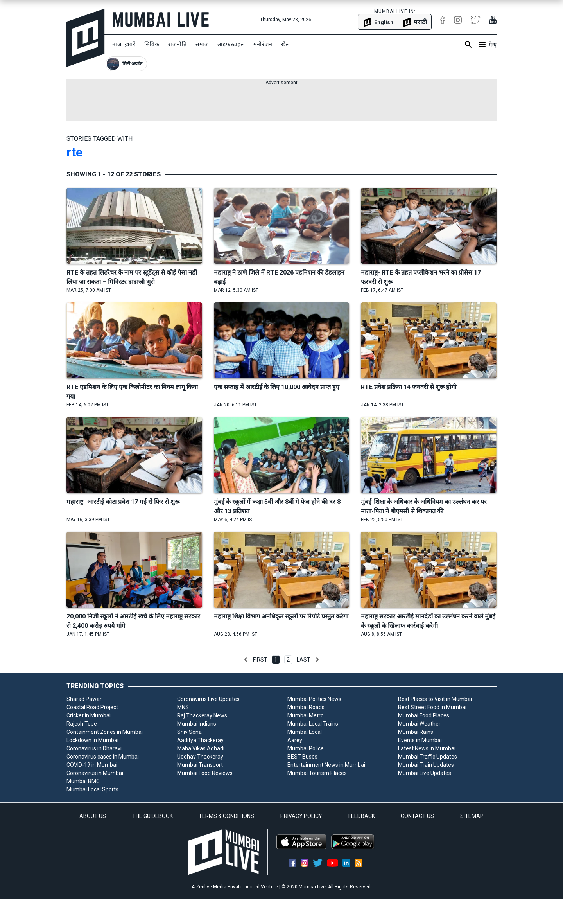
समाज (202, 44)
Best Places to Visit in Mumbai (435, 699)
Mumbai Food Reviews (205, 773)
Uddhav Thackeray (200, 757)
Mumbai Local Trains (313, 724)
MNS (183, 707)
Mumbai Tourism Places (317, 773)
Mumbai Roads (306, 707)
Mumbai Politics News (314, 699)
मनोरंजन (263, 44)
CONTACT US (417, 816)
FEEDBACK (362, 816)
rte (74, 152)
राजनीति (178, 44)
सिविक (152, 44)
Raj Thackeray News (202, 715)
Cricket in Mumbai (89, 715)
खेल (285, 44)
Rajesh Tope (82, 724)
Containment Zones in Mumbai (105, 732)
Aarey (295, 740)
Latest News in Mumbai (427, 748)
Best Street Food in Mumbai (432, 707)
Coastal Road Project (92, 707)
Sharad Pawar (84, 699)
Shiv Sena (189, 732)
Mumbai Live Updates (425, 773)
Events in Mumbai (420, 740)
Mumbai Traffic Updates (428, 757)
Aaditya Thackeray (200, 740)
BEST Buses (302, 757)
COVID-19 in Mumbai (92, 765)
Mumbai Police (306, 748)
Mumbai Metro (306, 715)
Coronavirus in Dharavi (94, 748)
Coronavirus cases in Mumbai (103, 757)
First (260, 660)
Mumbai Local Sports (92, 789)
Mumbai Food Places (424, 715)
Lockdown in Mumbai (92, 740)
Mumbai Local (305, 732)
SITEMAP (472, 816)
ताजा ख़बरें (124, 44)
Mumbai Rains (416, 732)
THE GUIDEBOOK (152, 816)
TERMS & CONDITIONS (226, 816)
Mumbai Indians (197, 724)
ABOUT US (93, 816)
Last (304, 660)
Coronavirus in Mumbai (95, 773)
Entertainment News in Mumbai (326, 765)
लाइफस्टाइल (231, 44)
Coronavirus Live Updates (208, 699)
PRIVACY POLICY (301, 816)
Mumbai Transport (200, 765)
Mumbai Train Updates (426, 765)
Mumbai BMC (83, 781)
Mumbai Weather (419, 724)
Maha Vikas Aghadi (201, 748)
